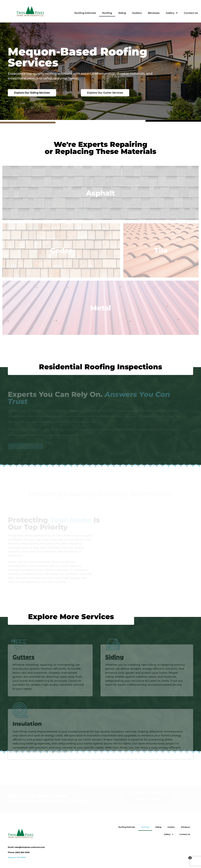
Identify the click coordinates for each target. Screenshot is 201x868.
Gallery (172, 13)
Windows (154, 13)
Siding (122, 13)
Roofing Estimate (85, 13)
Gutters (137, 13)
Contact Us (191, 13)
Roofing (107, 13)
